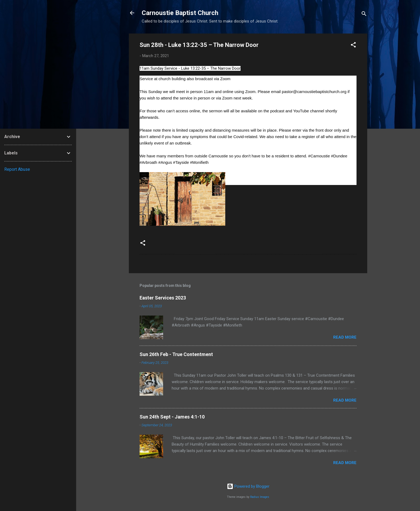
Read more (345, 337)
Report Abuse (17, 169)
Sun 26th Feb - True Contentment (176, 354)
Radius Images (260, 497)
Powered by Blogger (248, 486)
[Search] (364, 15)
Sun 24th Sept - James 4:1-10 (172, 417)
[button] (353, 46)
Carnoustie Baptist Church (180, 13)
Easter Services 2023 (163, 298)
